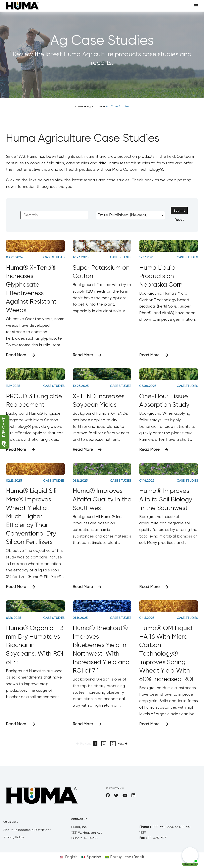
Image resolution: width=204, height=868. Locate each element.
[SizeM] (22, 4)
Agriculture (94, 107)
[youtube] (125, 795)
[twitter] (116, 795)
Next (121, 744)
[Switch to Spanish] (91, 857)
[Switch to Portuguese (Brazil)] (125, 857)
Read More (16, 355)
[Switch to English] (69, 857)
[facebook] (108, 795)
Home (79, 107)
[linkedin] (133, 795)
